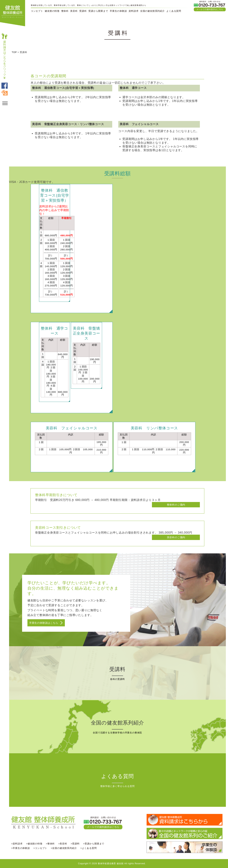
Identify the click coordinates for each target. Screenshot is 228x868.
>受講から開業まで (94, 844)
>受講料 (75, 844)
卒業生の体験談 (118, 11)
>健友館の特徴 (34, 844)
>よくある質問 (88, 848)
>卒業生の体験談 (21, 848)
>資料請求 (17, 844)
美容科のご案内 (176, 537)
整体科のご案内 (176, 505)
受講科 (83, 11)
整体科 (65, 11)
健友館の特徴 (52, 11)
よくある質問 (174, 11)
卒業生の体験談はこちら (44, 623)
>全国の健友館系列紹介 (64, 848)
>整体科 (50, 844)
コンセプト (37, 11)
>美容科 (63, 844)
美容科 (74, 11)
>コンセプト (40, 848)
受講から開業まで (98, 11)
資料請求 (134, 11)
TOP (14, 52)
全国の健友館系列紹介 (152, 11)
